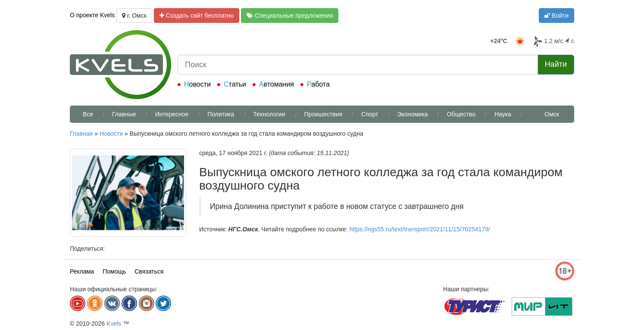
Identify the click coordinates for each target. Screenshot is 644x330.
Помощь (114, 271)
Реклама (82, 271)
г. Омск (134, 16)
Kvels (114, 324)
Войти (556, 16)
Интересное (172, 114)
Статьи (235, 84)
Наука (503, 114)
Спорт (370, 114)
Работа (318, 84)
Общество (461, 114)
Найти (556, 64)
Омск (552, 114)
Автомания (277, 84)
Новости (197, 84)
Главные (124, 114)
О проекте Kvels (92, 15)
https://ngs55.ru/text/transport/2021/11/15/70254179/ (420, 229)
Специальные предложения (290, 16)
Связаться (149, 271)
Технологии (269, 114)
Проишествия (323, 114)
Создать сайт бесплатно (197, 16)
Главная (81, 134)
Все (88, 114)
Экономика (412, 114)
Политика (221, 114)
